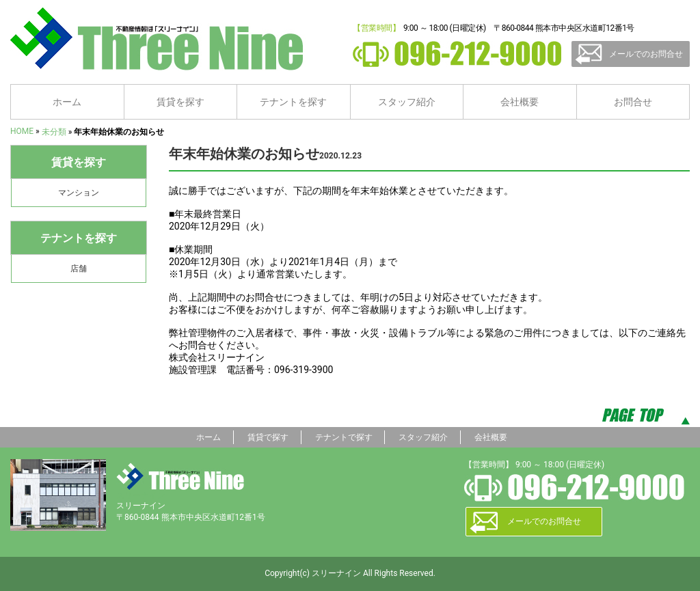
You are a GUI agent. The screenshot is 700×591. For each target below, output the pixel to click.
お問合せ (633, 102)
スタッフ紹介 (407, 102)
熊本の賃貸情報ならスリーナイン (162, 39)
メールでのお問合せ (646, 54)
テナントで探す (344, 437)
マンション (79, 193)
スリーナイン (180, 476)
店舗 (79, 269)
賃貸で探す (268, 437)
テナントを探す (293, 102)
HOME (22, 131)
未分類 (54, 132)
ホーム (67, 102)
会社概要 (520, 102)
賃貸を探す (180, 102)
